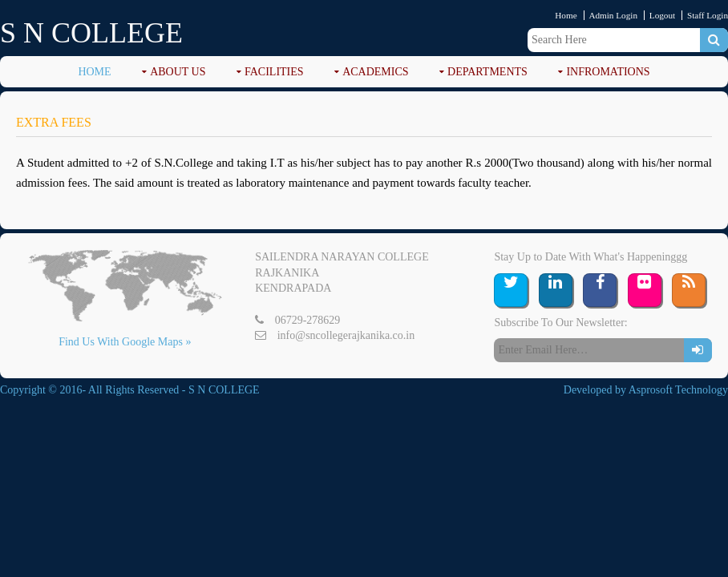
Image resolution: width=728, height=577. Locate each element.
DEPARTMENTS (487, 72)
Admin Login (613, 15)
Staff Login (708, 15)
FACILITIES (274, 72)
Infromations (608, 72)
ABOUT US (178, 72)
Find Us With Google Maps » (125, 342)
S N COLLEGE (91, 33)
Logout (662, 15)
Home (566, 15)
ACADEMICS (375, 72)
